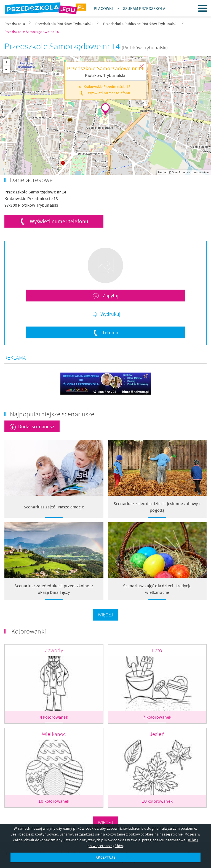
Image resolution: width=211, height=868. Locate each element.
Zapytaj (110, 296)
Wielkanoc (54, 734)
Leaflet (162, 172)
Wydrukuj (110, 314)
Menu (203, 8)
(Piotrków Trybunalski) (145, 48)
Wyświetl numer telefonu (59, 221)
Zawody (54, 650)
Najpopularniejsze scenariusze (52, 414)
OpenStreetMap (182, 172)
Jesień (157, 734)
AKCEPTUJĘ (105, 857)
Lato (157, 650)
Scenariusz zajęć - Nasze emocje (54, 507)
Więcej (106, 615)
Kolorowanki (29, 631)
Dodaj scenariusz (36, 426)
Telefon (110, 332)
